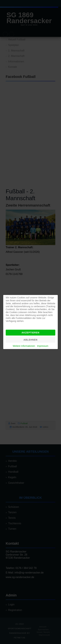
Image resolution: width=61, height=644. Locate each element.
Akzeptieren (31, 333)
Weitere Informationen (24, 346)
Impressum (43, 346)
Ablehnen (31, 340)
